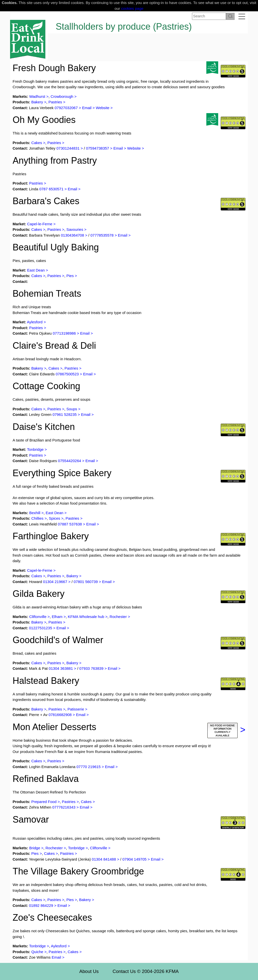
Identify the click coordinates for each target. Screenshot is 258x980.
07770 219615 (89, 767)
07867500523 (67, 374)
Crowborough (62, 96)
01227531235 (41, 628)
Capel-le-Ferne (40, 224)
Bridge (35, 848)
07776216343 (64, 807)
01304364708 (73, 235)
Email (87, 108)
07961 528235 (64, 414)
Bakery (37, 102)
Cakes (37, 143)
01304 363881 (61, 668)
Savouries (75, 229)
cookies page (132, 8)
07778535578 (102, 235)
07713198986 (64, 333)
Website (103, 108)
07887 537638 (70, 524)
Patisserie (76, 709)
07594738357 (98, 148)
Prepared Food (44, 802)
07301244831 (68, 148)
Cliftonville (38, 617)
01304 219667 (55, 582)
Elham (58, 617)
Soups (72, 409)
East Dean (36, 270)
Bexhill (35, 513)
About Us (89, 971)
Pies (70, 276)
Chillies (37, 518)
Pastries (55, 102)
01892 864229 (41, 905)
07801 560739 (86, 582)
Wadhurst (38, 96)
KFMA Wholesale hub (86, 617)
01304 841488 (104, 859)
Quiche (37, 952)
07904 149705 (135, 859)
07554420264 (70, 461)
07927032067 (66, 108)
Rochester (118, 617)
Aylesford (35, 322)
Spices (55, 518)
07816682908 (60, 715)
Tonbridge (35, 449)
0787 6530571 (51, 189)
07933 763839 (91, 668)
